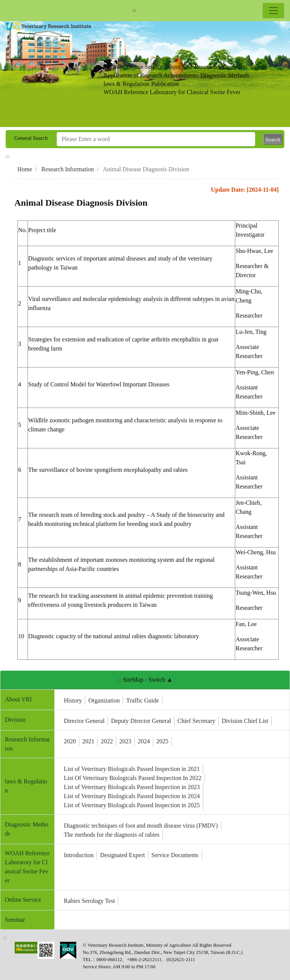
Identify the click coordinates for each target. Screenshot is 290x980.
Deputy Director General (141, 721)
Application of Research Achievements (151, 75)
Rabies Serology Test (89, 901)
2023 (125, 741)
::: (135, 10)
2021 (88, 741)
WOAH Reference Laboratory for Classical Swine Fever (172, 92)
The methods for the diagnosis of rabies (112, 835)
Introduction (79, 855)
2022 (107, 741)
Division (114, 67)
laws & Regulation (126, 84)
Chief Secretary (196, 721)
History (73, 700)
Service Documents (175, 855)
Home (25, 169)
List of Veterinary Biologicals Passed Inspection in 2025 (132, 805)
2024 (144, 741)
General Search (31, 138)
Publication (165, 84)
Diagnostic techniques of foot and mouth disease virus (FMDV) (141, 826)
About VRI (179, 67)
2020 (70, 741)
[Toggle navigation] (273, 11)
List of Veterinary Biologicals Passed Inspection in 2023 (132, 787)
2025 (162, 741)
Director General (84, 721)
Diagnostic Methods (225, 75)
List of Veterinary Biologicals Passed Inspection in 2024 (132, 796)
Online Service (145, 67)
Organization (104, 700)
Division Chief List (245, 721)
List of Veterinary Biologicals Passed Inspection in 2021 (132, 769)
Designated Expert (123, 855)
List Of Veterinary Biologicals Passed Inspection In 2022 (133, 778)
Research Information (221, 67)
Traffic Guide (143, 700)
